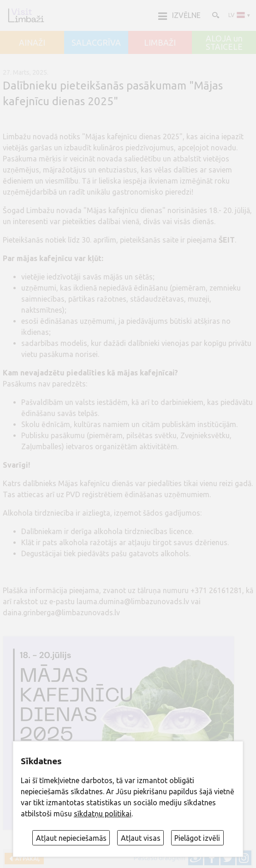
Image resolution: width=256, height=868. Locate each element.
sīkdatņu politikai (103, 814)
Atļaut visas (141, 838)
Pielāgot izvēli (197, 838)
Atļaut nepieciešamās (71, 838)
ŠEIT (227, 240)
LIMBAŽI (160, 43)
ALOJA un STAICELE (224, 43)
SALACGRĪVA (96, 43)
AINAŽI (32, 43)
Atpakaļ (26, 859)
